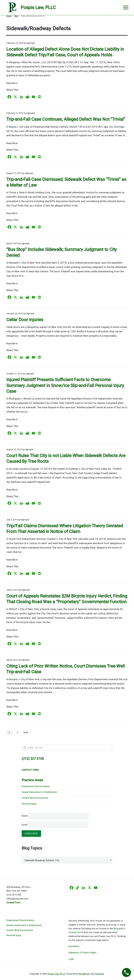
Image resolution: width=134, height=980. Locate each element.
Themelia (99, 974)
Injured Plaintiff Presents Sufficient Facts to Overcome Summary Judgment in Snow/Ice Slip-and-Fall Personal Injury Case (65, 385)
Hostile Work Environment (35, 798)
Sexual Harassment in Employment (39, 792)
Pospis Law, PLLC (56, 974)
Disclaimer (74, 946)
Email (55, 825)
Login (71, 959)
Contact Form (75, 932)
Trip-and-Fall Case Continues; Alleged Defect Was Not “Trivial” (66, 119)
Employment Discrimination (36, 786)
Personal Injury (29, 804)
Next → (27, 733)
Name (25, 816)
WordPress (84, 974)
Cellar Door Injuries (25, 320)
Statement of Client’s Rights (82, 953)
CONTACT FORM (30, 770)
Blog (116, 929)
